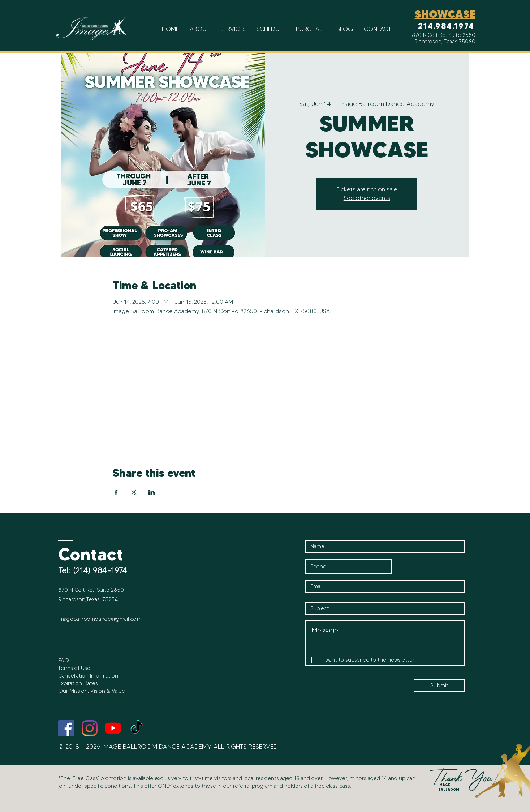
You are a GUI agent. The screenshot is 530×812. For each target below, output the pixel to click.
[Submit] (439, 686)
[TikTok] (137, 728)
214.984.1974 (446, 26)
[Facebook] (66, 728)
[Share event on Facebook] (116, 492)
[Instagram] (90, 728)
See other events (367, 198)
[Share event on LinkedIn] (152, 492)
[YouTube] (113, 728)
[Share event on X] (134, 492)
